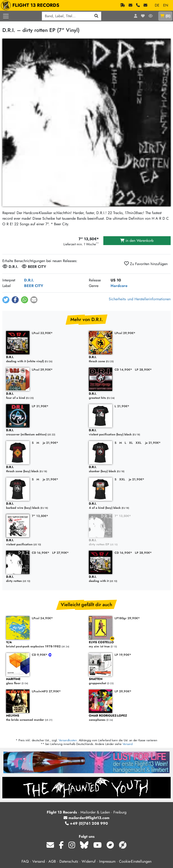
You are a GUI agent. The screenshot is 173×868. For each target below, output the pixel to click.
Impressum (107, 861)
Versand (128, 744)
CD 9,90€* (40, 655)
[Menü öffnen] (6, 16)
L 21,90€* (122, 406)
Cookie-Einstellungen (135, 861)
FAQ (25, 861)
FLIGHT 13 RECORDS (31, 5)
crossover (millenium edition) (45, 432)
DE (157, 5)
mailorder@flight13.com (86, 818)
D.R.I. (29, 280)
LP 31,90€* (40, 406)
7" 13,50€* (40, 516)
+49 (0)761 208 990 (86, 823)
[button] (6, 300)
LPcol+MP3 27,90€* (46, 691)
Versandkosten (68, 740)
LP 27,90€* (60, 553)
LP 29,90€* (123, 691)
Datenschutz (69, 861)
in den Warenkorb (137, 241)
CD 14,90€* (123, 370)
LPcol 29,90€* (125, 333)
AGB (52, 861)
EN (166, 5)
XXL (139, 443)
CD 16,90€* (41, 553)
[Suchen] (96, 16)
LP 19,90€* (123, 655)
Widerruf (89, 861)
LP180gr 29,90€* (127, 618)
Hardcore (119, 286)
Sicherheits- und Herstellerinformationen (140, 299)
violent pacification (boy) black (128, 432)
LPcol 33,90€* (42, 333)
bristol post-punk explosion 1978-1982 (45, 644)
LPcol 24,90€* (42, 618)
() (165, 16)
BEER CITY (34, 286)
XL (131, 443)
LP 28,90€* (143, 370)
